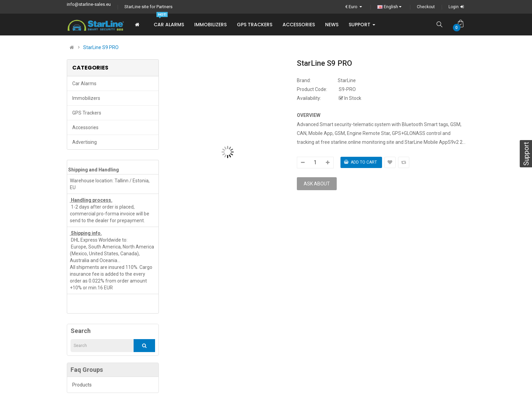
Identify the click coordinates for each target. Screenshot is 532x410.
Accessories (85, 127)
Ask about (317, 184)
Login (457, 7)
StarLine (347, 80)
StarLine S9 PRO (101, 47)
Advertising (85, 142)
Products (82, 385)
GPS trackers (87, 113)
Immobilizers (86, 98)
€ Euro (354, 7)
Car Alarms (84, 83)
